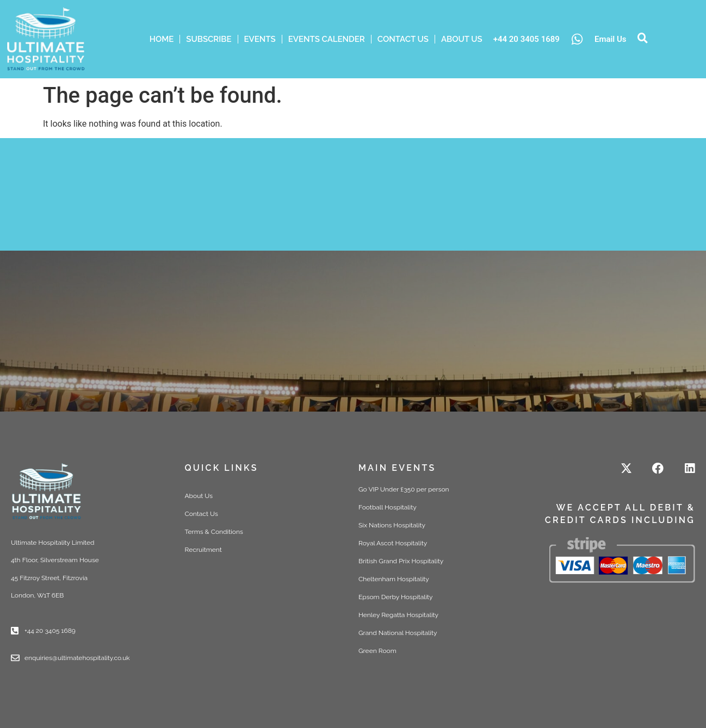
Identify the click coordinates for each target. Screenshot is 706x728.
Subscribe (209, 39)
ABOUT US (462, 39)
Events (260, 39)
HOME (162, 39)
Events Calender (327, 39)
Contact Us (403, 39)
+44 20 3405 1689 (527, 39)
